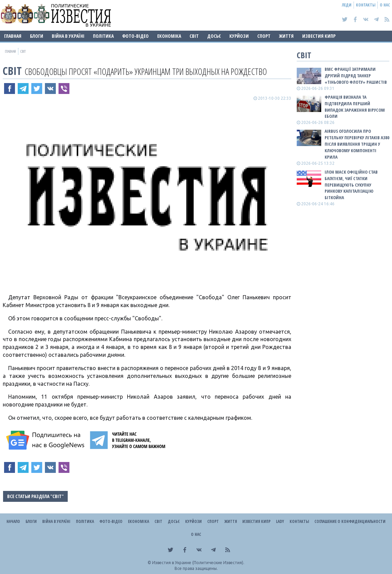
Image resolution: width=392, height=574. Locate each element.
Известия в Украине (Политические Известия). (198, 563)
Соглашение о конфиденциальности (350, 521)
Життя (286, 36)
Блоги (37, 36)
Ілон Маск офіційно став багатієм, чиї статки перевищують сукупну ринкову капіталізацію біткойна (351, 185)
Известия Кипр (319, 36)
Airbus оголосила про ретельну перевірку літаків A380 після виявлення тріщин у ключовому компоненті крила (357, 144)
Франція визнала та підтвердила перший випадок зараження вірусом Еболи (355, 107)
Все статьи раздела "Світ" (35, 496)
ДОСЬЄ (214, 36)
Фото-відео (135, 36)
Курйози (239, 36)
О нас (385, 5)
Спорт (264, 36)
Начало (13, 521)
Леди (347, 5)
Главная (13, 36)
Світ (194, 36)
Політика (103, 36)
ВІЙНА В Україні (68, 36)
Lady (280, 521)
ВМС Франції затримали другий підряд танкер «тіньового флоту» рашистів (356, 76)
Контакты (366, 5)
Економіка (169, 36)
